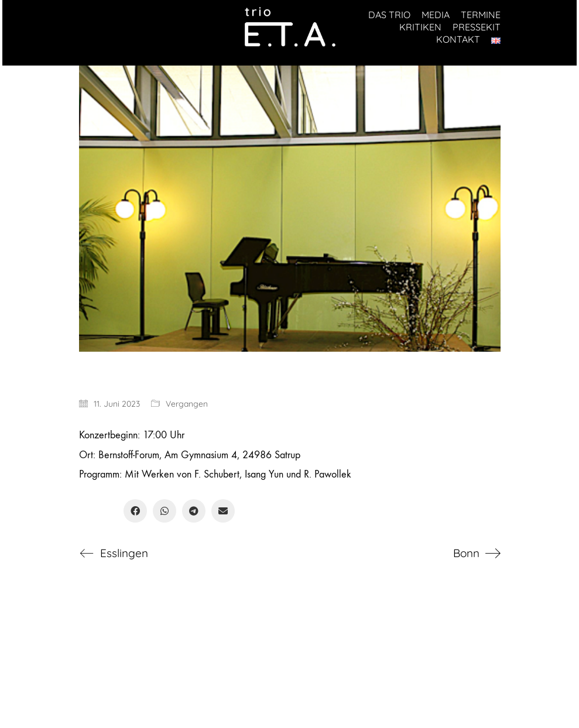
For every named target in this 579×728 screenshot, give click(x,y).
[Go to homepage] (290, 27)
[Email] (223, 511)
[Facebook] (135, 511)
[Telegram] (194, 511)
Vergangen (187, 404)
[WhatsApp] (165, 511)
